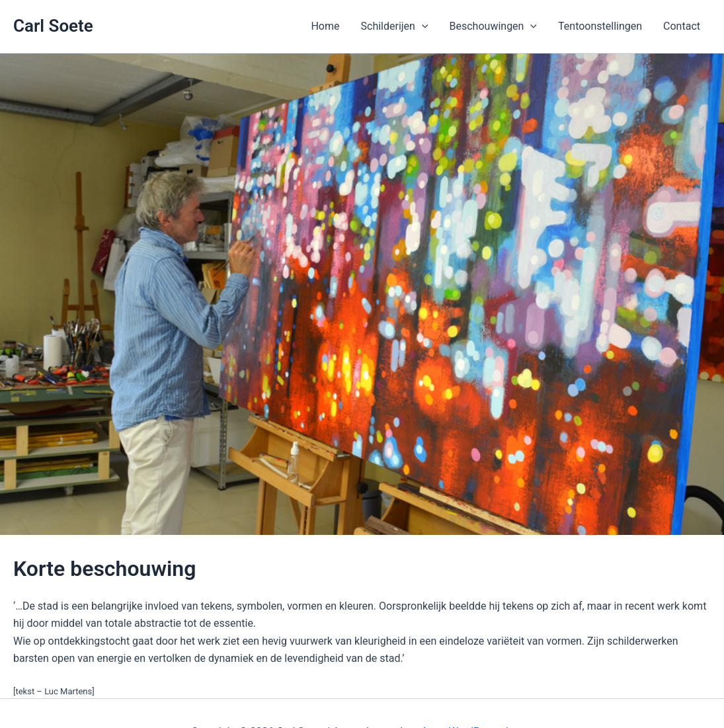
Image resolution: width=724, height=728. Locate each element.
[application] (422, 26)
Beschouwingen (494, 26)
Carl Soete (53, 26)
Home (325, 26)
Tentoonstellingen (600, 26)
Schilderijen (395, 26)
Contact (682, 26)
